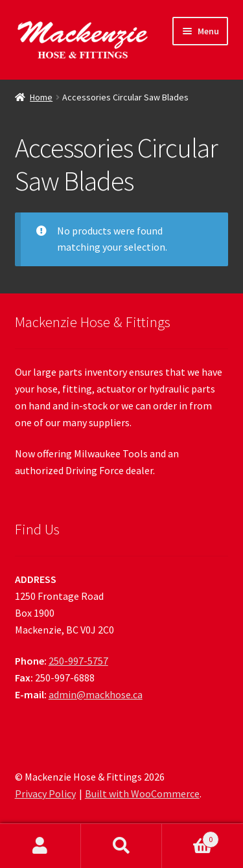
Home (41, 97)
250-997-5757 (78, 661)
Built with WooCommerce (142, 794)
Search (121, 846)
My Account (40, 846)
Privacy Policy (45, 794)
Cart (191, 837)
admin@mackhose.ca (96, 694)
